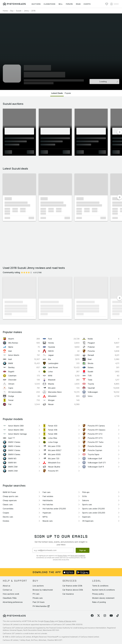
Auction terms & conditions (103, 590)
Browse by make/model (43, 590)
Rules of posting (99, 602)
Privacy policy (98, 594)
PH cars (36, 594)
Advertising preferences (13, 602)
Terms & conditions (100, 586)
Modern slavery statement (103, 598)
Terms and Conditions (78, 556)
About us (6, 586)
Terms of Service (65, 621)
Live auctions (38, 586)
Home (5, 11)
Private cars (38, 598)
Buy (12, 11)
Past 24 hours (39, 602)
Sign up (83, 550)
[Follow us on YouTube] (111, 616)
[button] (19, 184)
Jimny (26, 11)
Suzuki (19, 11)
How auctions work (11, 594)
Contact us (7, 590)
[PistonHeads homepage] (14, 4)
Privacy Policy (62, 556)
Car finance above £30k (73, 590)
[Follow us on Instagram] (105, 616)
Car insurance (68, 594)
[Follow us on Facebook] (92, 616)
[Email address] (53, 550)
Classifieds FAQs (10, 598)
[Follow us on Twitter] (99, 616)
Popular (68, 93)
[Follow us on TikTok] (118, 616)
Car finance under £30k (72, 586)
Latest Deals (57, 93)
